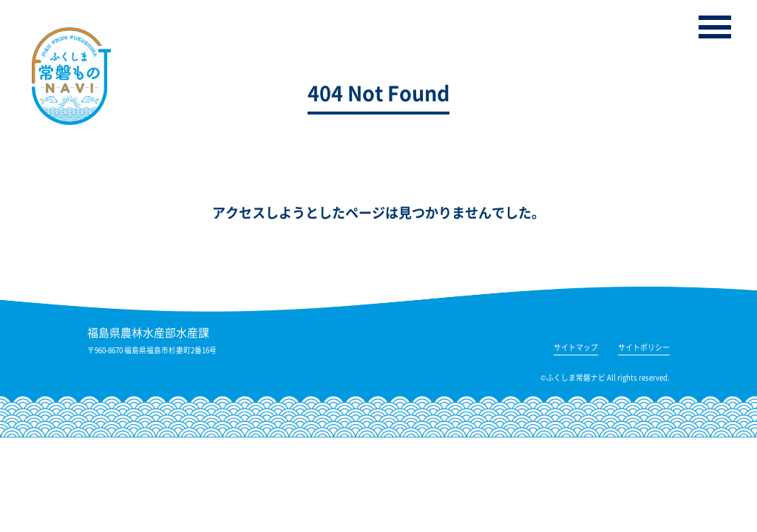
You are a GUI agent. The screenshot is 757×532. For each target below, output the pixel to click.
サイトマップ (576, 348)
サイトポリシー (644, 348)
